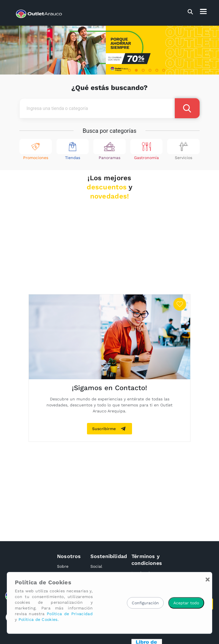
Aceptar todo (186, 603)
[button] (129, 70)
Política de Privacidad (70, 614)
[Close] (208, 579)
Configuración (145, 603)
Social (96, 566)
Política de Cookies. (39, 619)
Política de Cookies (43, 582)
